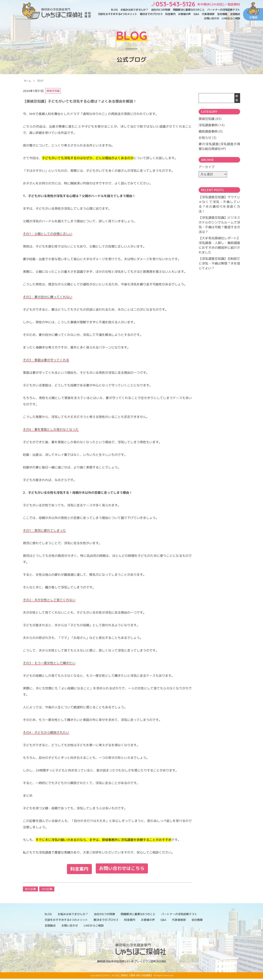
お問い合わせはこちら (122, 870)
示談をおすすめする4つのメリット (118, 14)
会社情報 (222, 14)
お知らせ (205, 138)
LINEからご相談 (231, 18)
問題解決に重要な (189, 10)
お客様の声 (184, 14)
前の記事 (30, 890)
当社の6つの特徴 (161, 10)
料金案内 (170, 14)
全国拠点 (235, 14)
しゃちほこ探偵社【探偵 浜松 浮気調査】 (131, 977)
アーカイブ (207, 167)
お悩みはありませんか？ (134, 10)
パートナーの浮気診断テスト (224, 10)
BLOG (114, 10)
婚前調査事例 (208, 131)
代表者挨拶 (208, 14)
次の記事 (47, 890)
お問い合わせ (212, 18)
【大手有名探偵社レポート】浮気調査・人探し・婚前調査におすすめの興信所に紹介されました (219, 245)
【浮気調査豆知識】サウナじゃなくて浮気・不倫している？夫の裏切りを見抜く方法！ (219, 204)
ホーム (27, 81)
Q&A (196, 14)
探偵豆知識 (207, 119)
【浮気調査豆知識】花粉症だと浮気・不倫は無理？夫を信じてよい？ (219, 263)
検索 (237, 98)
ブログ (40, 81)
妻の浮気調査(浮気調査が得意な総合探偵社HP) (219, 146)
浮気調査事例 (208, 125)
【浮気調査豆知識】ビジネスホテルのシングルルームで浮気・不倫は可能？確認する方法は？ (219, 225)
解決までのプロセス (151, 14)
